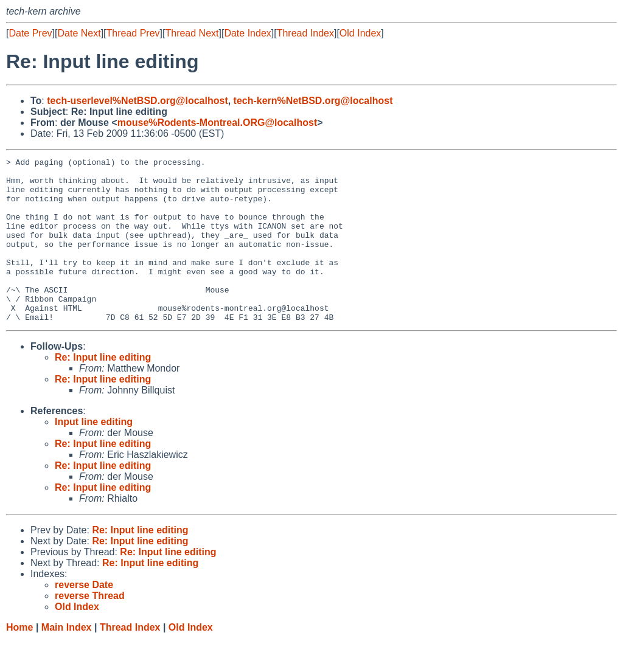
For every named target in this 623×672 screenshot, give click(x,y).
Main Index (67, 660)
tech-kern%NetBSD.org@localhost (313, 101)
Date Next (79, 33)
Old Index (360, 33)
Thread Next (192, 33)
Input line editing (94, 455)
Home (19, 660)
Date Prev (30, 33)
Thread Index (305, 33)
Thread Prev (133, 33)
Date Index (247, 33)
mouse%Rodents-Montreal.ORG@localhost (218, 123)
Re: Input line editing (103, 390)
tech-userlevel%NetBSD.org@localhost (137, 101)
